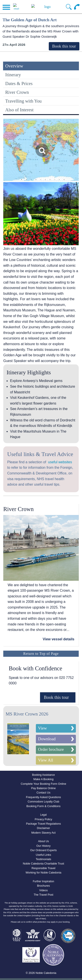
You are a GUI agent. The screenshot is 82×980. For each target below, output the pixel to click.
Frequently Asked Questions (44, 797)
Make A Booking (44, 779)
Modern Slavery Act (43, 833)
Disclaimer (44, 828)
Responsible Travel (43, 868)
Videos (43, 890)
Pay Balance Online (43, 788)
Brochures (44, 886)
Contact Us (43, 793)
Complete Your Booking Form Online (44, 784)
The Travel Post (44, 895)
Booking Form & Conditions (44, 806)
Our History (43, 846)
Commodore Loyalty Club (44, 802)
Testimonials (43, 859)
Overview (14, 66)
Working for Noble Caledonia (43, 873)
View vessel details (58, 639)
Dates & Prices (19, 83)
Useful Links (44, 855)
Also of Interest (19, 110)
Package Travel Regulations (43, 824)
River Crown (17, 92)
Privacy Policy (44, 819)
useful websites (60, 462)
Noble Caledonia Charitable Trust (43, 864)
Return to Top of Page (41, 654)
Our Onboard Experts (44, 850)
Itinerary (13, 75)
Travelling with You (23, 101)
